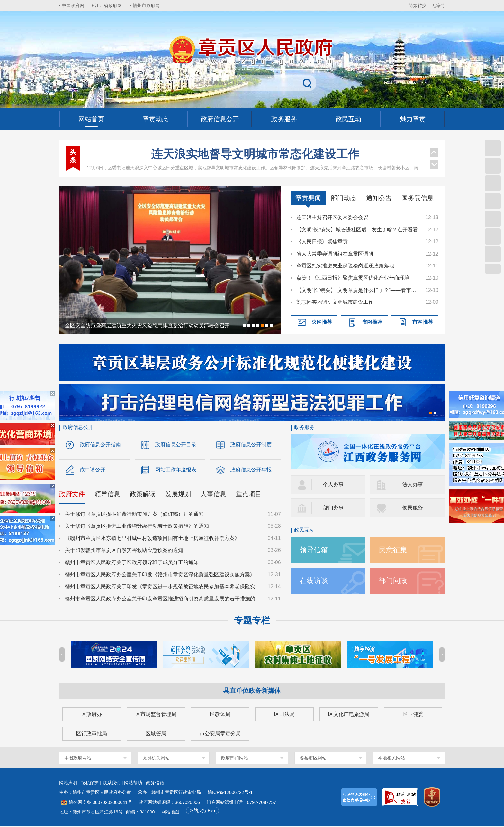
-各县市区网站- (313, 758)
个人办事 (333, 484)
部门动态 (344, 198)
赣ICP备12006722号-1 (230, 793)
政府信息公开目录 (176, 445)
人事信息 (213, 494)
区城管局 (156, 734)
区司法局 (284, 715)
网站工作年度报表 (176, 470)
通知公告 (379, 198)
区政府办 (92, 715)
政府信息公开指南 (100, 445)
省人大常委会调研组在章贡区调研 (335, 254)
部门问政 (393, 581)
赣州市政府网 (148, 5)
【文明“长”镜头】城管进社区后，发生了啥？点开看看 (357, 230)
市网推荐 (423, 322)
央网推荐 (322, 322)
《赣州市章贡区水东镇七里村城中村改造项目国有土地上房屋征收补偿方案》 (152, 539)
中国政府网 (74, 5)
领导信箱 (314, 550)
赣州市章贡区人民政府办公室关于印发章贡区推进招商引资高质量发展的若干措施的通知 (163, 599)
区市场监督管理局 (156, 715)
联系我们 (112, 783)
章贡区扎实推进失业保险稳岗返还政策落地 (345, 266)
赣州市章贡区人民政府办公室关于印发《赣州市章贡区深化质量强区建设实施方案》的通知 (163, 575)
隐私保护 (90, 783)
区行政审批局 (92, 734)
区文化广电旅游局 (349, 715)
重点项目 (249, 494)
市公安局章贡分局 (220, 734)
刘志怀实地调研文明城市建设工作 (335, 302)
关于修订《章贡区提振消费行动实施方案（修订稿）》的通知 (134, 514)
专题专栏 (252, 621)
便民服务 (413, 508)
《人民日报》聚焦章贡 (322, 242)
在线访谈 (314, 581)
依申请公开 (93, 470)
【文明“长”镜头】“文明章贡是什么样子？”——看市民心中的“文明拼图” (358, 290)
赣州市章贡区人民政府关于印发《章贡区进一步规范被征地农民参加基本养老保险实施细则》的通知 (163, 587)
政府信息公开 (78, 427)
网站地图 (170, 813)
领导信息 (107, 494)
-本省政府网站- (78, 758)
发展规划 (178, 494)
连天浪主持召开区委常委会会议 (332, 217)
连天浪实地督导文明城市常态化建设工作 (255, 154)
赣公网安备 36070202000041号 (100, 803)
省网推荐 (372, 322)
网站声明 (68, 783)
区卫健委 (413, 715)
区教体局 (220, 715)
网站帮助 (133, 783)
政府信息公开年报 (251, 470)
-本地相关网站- (391, 758)
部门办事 (333, 508)
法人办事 (413, 484)
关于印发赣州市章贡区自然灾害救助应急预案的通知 (124, 551)
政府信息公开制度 (251, 445)
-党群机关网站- (156, 758)
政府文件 (72, 494)
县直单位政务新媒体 (252, 691)
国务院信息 (418, 198)
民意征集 (393, 550)
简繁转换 (418, 5)
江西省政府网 (110, 5)
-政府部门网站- (234, 758)
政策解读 (143, 494)
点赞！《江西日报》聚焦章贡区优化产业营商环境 (353, 278)
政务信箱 (155, 783)
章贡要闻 (308, 198)
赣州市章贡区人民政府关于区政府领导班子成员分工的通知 (132, 563)
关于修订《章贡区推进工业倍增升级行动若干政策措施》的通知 (137, 527)
